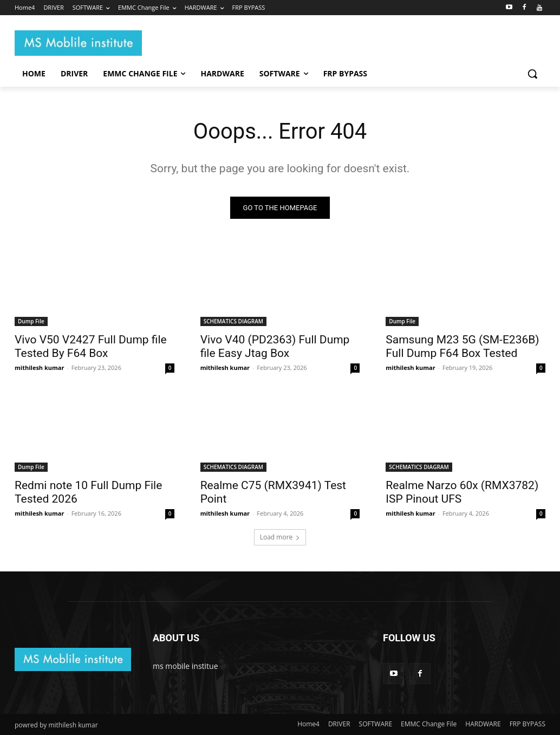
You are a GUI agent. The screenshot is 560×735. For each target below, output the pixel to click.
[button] (532, 74)
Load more (280, 537)
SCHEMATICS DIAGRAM (233, 321)
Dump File (31, 321)
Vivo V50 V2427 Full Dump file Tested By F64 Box (91, 346)
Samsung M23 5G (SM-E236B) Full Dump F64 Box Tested (462, 346)
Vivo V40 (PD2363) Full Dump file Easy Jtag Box (275, 346)
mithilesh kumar (39, 367)
